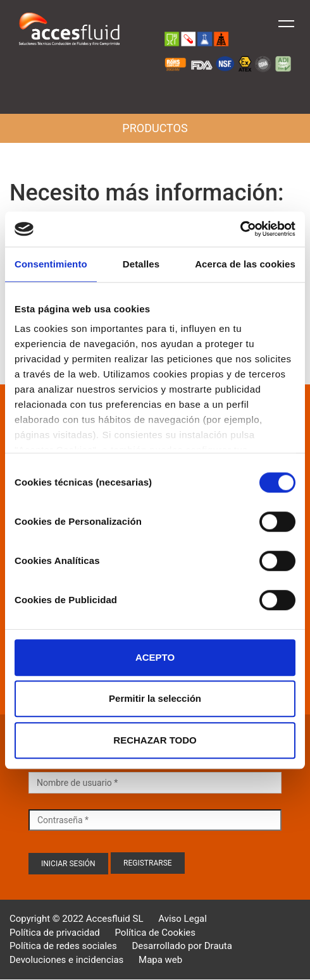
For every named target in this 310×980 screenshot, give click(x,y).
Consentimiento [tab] (51, 264)
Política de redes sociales (63, 946)
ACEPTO (155, 657)
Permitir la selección (155, 698)
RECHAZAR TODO (155, 740)
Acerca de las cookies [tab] (245, 264)
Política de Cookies (155, 933)
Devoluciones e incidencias (66, 960)
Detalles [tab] (141, 264)
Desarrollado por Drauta (182, 946)
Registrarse (148, 863)
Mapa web (160, 960)
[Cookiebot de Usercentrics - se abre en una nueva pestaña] (240, 229)
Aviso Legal (183, 919)
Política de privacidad (55, 933)
